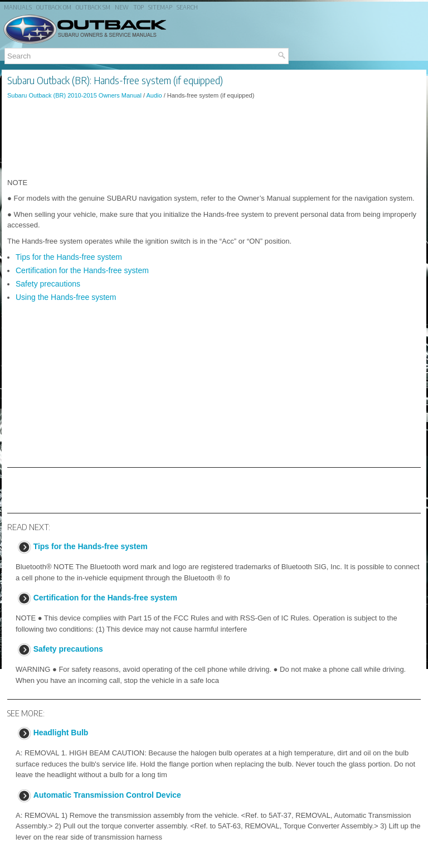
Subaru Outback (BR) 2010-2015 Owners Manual (74, 95)
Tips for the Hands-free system (69, 257)
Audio (154, 95)
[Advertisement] (214, 139)
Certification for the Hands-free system (82, 270)
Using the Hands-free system (66, 297)
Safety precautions (48, 284)
